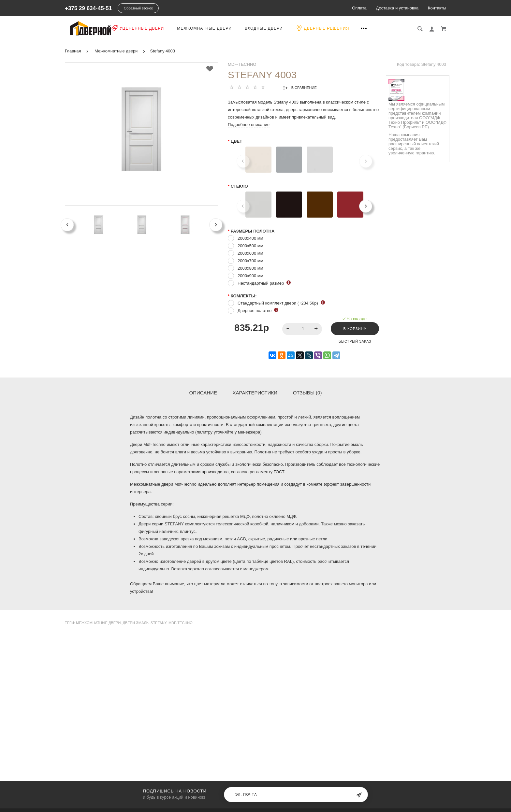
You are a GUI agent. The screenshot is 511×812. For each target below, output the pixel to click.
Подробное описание (249, 124)
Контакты (437, 8)
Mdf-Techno (181, 622)
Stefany (159, 622)
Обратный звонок (138, 8)
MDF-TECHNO (242, 64)
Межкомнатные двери (237, 28)
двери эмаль (136, 622)
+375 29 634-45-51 (88, 8)
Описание (203, 392)
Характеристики (255, 392)
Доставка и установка (397, 8)
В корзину (353, 328)
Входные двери (296, 28)
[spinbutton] (300, 328)
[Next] (366, 206)
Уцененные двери (170, 28)
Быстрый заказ (353, 341)
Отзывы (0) (307, 392)
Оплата (359, 8)
